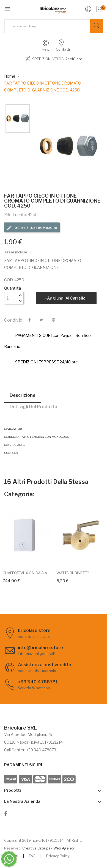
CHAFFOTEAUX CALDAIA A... (26, 573)
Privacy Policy (58, 856)
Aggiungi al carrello (66, 298)
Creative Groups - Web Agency (49, 848)
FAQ (32, 856)
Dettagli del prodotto (33, 407)
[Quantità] (11, 298)
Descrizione (23, 395)
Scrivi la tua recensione (32, 228)
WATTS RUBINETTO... (74, 573)
